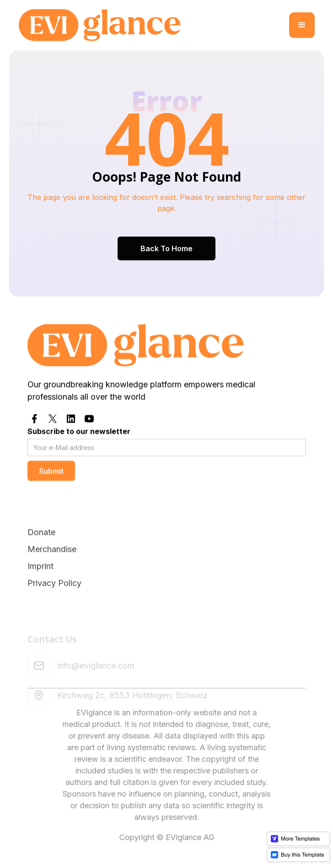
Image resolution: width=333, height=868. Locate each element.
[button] (302, 25)
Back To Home (166, 248)
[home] (154, 25)
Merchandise (52, 571)
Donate (41, 554)
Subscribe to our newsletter (79, 431)
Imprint (40, 588)
